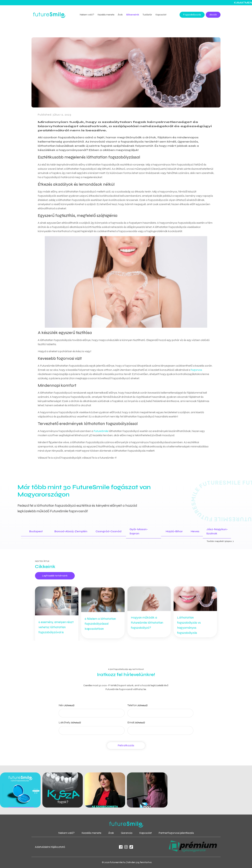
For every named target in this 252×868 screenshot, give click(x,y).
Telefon (137, 705)
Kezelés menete (106, 15)
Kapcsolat (161, 15)
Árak (120, 15)
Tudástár (147, 15)
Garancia (127, 833)
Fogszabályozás (192, 15)
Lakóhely (70, 723)
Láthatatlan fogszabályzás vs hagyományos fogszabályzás (189, 625)
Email (136, 723)
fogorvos (196, 370)
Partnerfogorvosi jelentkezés (176, 833)
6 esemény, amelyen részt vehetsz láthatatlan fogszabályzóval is (56, 627)
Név (66, 705)
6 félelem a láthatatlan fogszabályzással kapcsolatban (100, 624)
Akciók (213, 15)
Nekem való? (87, 15)
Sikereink (133, 15)
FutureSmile (101, 431)
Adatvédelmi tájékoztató (50, 847)
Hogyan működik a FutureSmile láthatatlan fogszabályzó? (147, 623)
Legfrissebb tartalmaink (55, 576)
